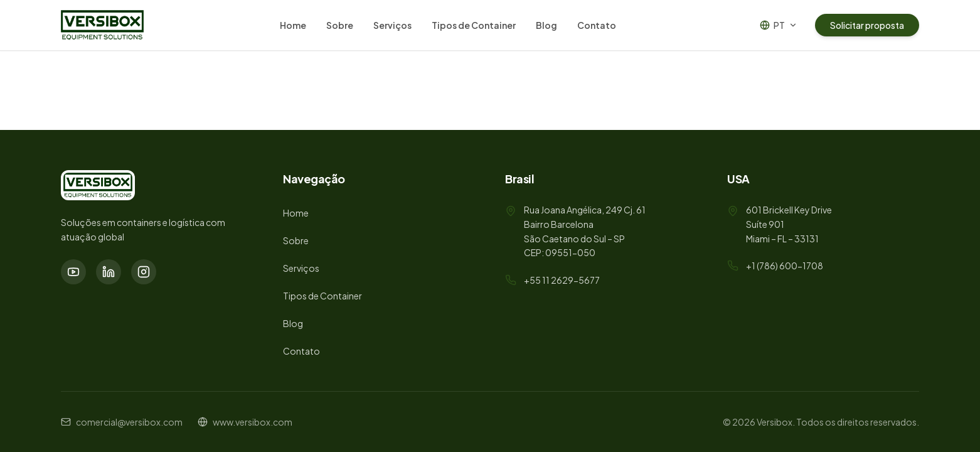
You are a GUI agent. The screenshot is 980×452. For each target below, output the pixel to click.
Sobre (340, 25)
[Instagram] (144, 272)
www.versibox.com (253, 422)
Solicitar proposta (867, 25)
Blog (546, 25)
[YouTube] (73, 272)
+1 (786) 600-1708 (785, 266)
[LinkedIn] (109, 272)
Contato (597, 25)
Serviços (392, 25)
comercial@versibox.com (129, 422)
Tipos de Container (474, 25)
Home (293, 25)
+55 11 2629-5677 (562, 280)
